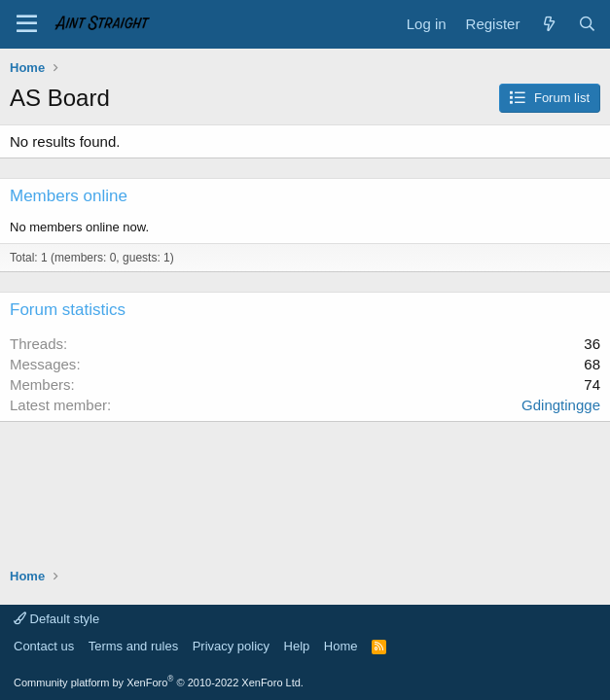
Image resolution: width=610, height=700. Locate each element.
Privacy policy (231, 646)
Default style (56, 619)
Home (341, 646)
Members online (69, 196)
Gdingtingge (561, 405)
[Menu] (27, 24)
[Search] (587, 24)
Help (297, 646)
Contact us (44, 646)
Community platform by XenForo (159, 682)
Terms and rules (133, 646)
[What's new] (548, 24)
